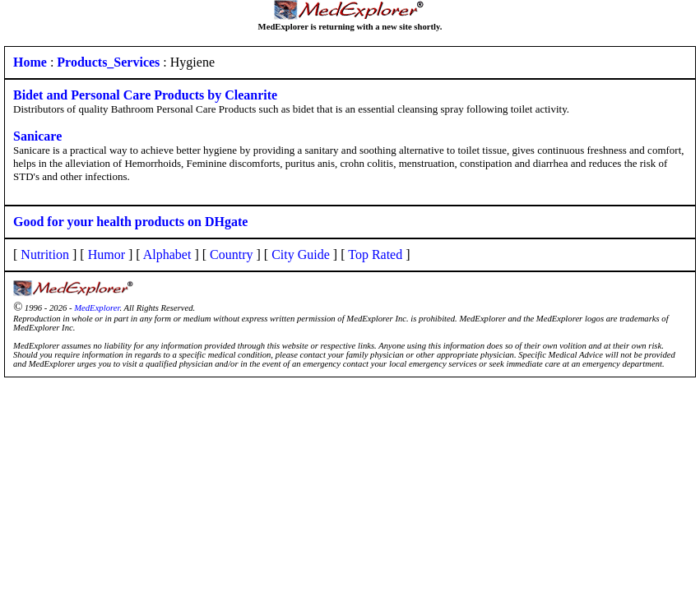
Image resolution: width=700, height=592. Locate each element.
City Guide (301, 254)
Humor (107, 254)
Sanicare (37, 136)
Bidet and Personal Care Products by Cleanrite (145, 95)
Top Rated (375, 254)
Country (231, 254)
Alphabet (167, 254)
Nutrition (45, 254)
